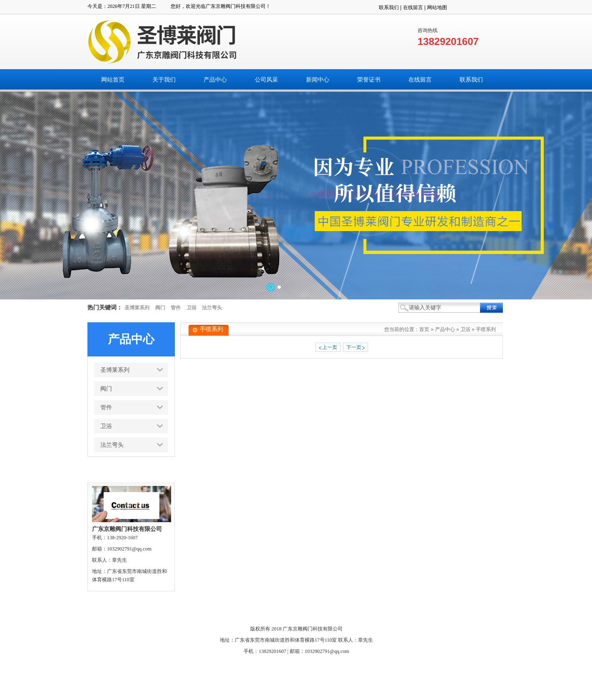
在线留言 (413, 7)
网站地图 (437, 7)
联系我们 (389, 7)
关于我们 (182, 610)
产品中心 (445, 329)
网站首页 (154, 610)
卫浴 (192, 308)
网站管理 (436, 610)
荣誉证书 (295, 610)
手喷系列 (486, 329)
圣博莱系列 (137, 308)
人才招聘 (380, 610)
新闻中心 (267, 610)
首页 (424, 329)
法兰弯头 (212, 308)
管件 (176, 308)
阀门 (160, 308)
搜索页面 (408, 610)
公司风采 (239, 610)
